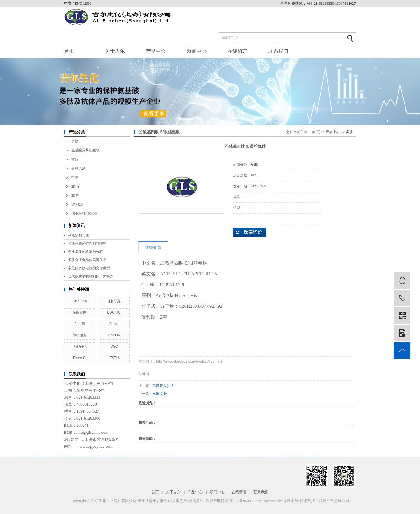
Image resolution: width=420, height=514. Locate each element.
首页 (69, 51)
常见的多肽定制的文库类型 (89, 268)
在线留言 (237, 51)
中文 (68, 3)
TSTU (114, 358)
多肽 (75, 141)
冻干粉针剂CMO (84, 214)
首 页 (316, 132)
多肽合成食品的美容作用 (87, 260)
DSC (114, 347)
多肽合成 (164, 501)
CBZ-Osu (80, 301)
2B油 (75, 186)
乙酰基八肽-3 (163, 386)
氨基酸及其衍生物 (85, 150)
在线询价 (249, 232)
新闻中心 (197, 51)
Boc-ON (114, 335)
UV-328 (77, 204)
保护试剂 (114, 301)
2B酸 (75, 195)
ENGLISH (83, 3)
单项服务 (80, 335)
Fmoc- (114, 324)
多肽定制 (80, 312)
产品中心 (156, 51)
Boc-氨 (80, 324)
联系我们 (278, 51)
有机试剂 (78, 168)
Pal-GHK (80, 347)
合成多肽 (196, 501)
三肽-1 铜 (160, 394)
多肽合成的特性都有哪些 (87, 244)
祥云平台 (290, 501)
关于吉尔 (115, 51)
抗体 (75, 177)
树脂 (75, 159)
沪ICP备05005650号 (246, 501)
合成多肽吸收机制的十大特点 (91, 276)
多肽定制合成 (78, 235)
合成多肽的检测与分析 (85, 252)
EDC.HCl (114, 312)
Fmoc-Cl (80, 358)
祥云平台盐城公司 (334, 501)
